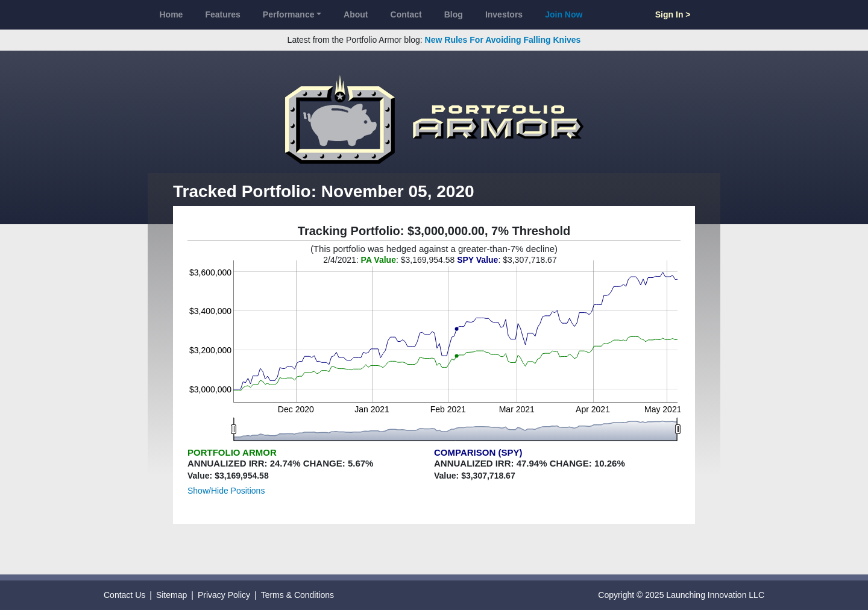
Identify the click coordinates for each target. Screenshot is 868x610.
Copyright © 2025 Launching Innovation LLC (681, 595)
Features (222, 14)
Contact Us (124, 595)
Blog (454, 14)
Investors (504, 14)
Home (171, 14)
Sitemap (171, 595)
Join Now (564, 14)
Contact (406, 14)
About (356, 14)
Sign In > (673, 14)
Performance (289, 14)
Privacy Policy (224, 595)
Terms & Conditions (297, 595)
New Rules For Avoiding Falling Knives (503, 40)
